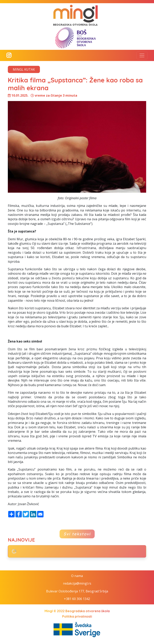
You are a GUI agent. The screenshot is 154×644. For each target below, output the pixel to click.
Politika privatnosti (77, 616)
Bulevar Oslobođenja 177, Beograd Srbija (77, 591)
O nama (77, 576)
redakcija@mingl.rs (77, 583)
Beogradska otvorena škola (88, 611)
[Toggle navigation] (142, 55)
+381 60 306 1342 (77, 599)
